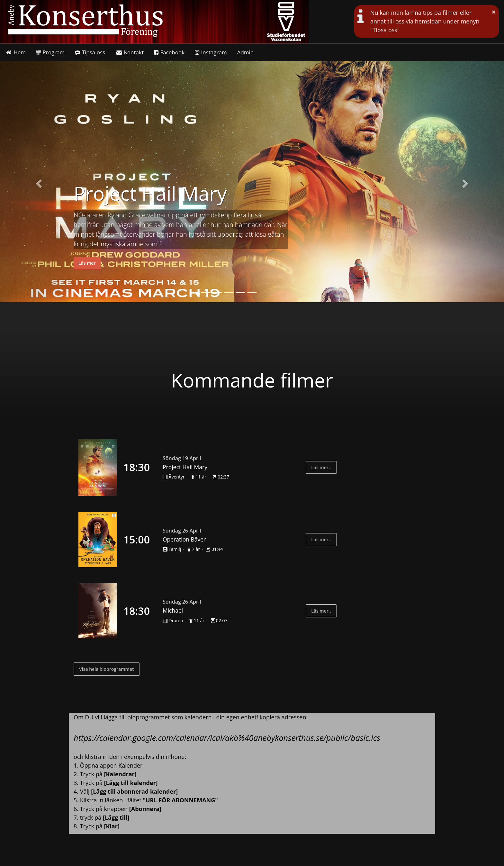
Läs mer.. (321, 467)
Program (50, 52)
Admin (246, 52)
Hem (15, 52)
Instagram (211, 52)
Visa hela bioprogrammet (107, 669)
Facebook (169, 52)
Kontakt (130, 52)
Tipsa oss (90, 52)
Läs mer (87, 263)
